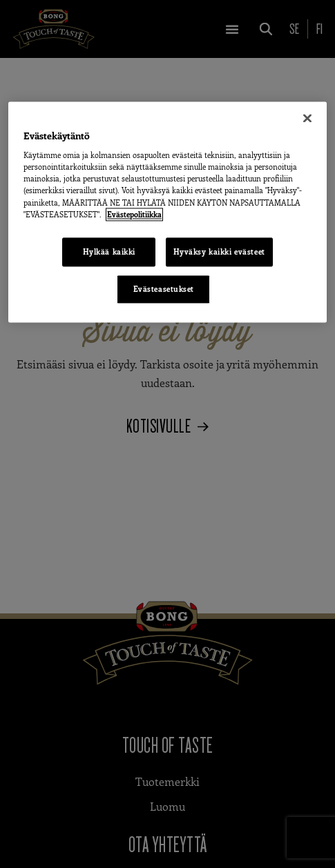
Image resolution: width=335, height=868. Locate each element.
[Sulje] (307, 118)
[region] (167, 212)
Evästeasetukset (164, 289)
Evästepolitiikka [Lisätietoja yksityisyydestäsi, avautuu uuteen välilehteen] (134, 214)
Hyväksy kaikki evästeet (219, 251)
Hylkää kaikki (109, 251)
